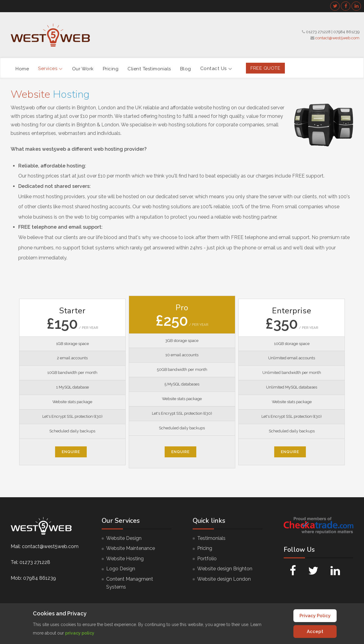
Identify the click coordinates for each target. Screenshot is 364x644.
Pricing (111, 69)
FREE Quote (265, 68)
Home (22, 69)
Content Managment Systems (130, 583)
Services (51, 69)
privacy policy (80, 633)
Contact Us (216, 69)
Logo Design (121, 569)
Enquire (71, 452)
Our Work (83, 69)
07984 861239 (346, 32)
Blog (186, 69)
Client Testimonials (149, 69)
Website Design (124, 538)
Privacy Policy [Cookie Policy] (315, 616)
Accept (315, 632)
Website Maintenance (131, 548)
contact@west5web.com (337, 38)
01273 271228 (318, 32)
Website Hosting (125, 559)
